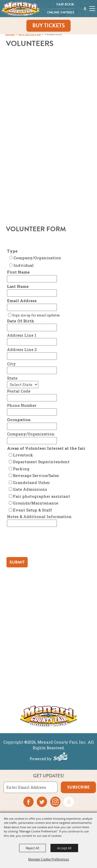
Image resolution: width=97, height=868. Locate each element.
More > (48, 694)
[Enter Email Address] (31, 787)
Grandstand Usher (31, 482)
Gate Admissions (30, 489)
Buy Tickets (48, 25)
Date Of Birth (21, 321)
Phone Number (22, 405)
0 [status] (85, 9)
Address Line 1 (22, 335)
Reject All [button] (32, 848)
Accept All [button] (64, 848)
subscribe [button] (78, 787)
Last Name (18, 286)
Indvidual (24, 265)
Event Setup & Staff (32, 510)
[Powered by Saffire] (61, 757)
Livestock (23, 455)
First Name (18, 272)
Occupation (19, 420)
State (12, 378)
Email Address (22, 301)
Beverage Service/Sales (36, 475)
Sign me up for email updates (36, 315)
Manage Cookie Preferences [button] (49, 859)
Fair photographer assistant (42, 496)
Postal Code (19, 391)
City (11, 364)
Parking (21, 469)
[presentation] (45, 543)
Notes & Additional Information (39, 516)
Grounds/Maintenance (36, 503)
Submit (17, 562)
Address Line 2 (22, 349)
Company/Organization (37, 258)
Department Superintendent (41, 462)
